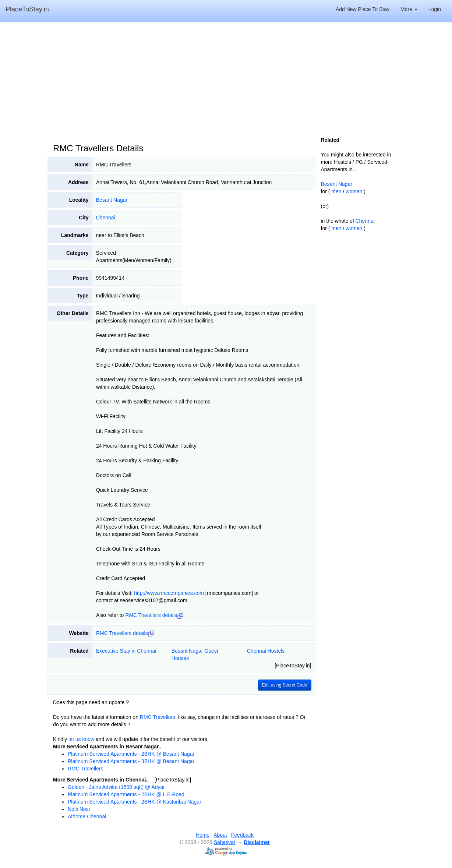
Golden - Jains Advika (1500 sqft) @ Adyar (116, 787)
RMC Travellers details (154, 615)
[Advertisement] (226, 81)
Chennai (106, 218)
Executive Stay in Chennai (126, 651)
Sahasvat (225, 842)
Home (203, 835)
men (336, 191)
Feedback (242, 835)
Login (435, 9)
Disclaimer (257, 842)
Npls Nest (79, 809)
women (354, 191)
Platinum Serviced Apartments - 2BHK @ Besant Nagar (131, 754)
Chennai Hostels (266, 651)
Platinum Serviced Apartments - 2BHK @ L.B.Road (126, 794)
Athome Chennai (87, 816)
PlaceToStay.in (27, 9)
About (220, 835)
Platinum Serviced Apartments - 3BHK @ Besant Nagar (131, 761)
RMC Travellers (158, 717)
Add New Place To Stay (363, 9)
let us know (81, 739)
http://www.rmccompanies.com (169, 593)
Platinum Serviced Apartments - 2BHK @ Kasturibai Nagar (135, 802)
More (409, 9)
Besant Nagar (112, 200)
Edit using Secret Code (285, 685)
